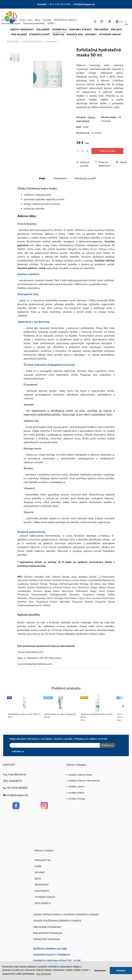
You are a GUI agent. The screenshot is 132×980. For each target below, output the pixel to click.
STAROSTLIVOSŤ (39, 34)
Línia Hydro (51, 42)
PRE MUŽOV (101, 30)
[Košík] (119, 22)
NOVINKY (91, 34)
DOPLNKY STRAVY (80, 30)
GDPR (51, 23)
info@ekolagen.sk (84, 4)
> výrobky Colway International (83, 779)
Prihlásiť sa (106, 745)
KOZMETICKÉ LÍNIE (32, 42)
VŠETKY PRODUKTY (22, 30)
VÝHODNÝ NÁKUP (110, 34)
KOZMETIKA (59, 30)
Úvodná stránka (9, 20)
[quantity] (83, 151)
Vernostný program (11, 23)
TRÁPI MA (58, 34)
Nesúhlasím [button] (100, 971)
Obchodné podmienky (34, 23)
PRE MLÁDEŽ (19, 34)
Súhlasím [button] (121, 971)
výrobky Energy (77, 798)
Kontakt (47, 20)
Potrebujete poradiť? (85, 178)
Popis (42, 178)
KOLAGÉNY (43, 30)
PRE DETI (116, 30)
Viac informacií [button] (43, 974)
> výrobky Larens (75, 785)
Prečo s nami (26, 20)
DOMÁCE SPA (75, 34)
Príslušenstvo (60, 178)
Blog (37, 20)
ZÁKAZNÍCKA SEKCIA (65, 20)
